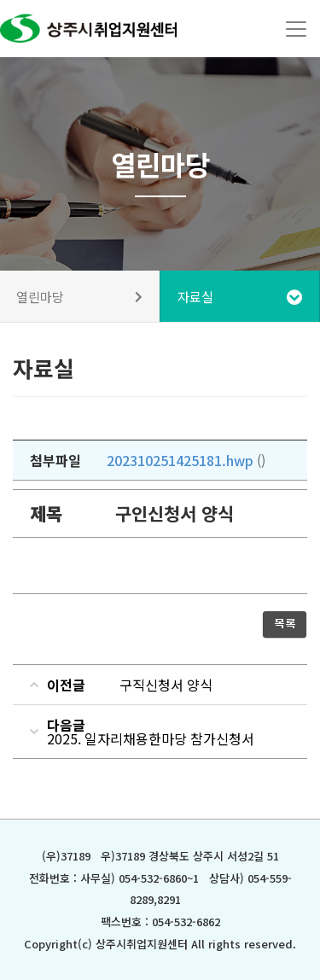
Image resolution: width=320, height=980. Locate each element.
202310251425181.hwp (180, 460)
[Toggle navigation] (296, 29)
